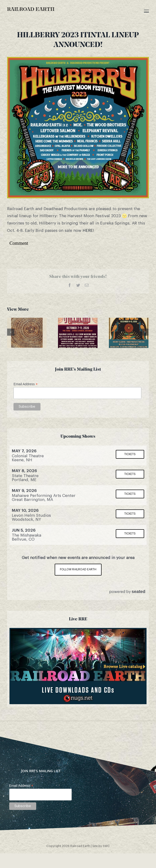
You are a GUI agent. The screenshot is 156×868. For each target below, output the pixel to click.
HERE (88, 231)
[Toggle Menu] (146, 11)
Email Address (26, 384)
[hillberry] (78, 128)
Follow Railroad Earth (78, 569)
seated (138, 591)
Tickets (130, 454)
